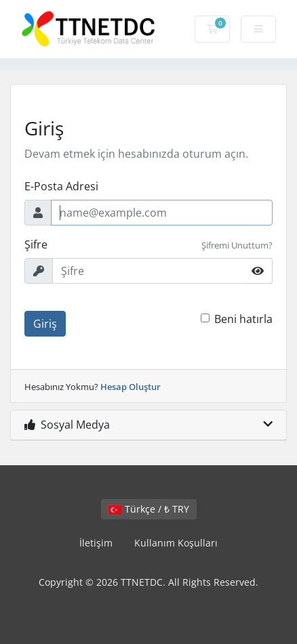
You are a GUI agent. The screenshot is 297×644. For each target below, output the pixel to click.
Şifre (36, 244)
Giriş (45, 324)
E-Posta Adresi (61, 186)
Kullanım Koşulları (176, 543)
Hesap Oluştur (131, 387)
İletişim (96, 543)
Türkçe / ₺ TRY (149, 509)
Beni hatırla (243, 319)
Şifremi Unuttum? (237, 245)
